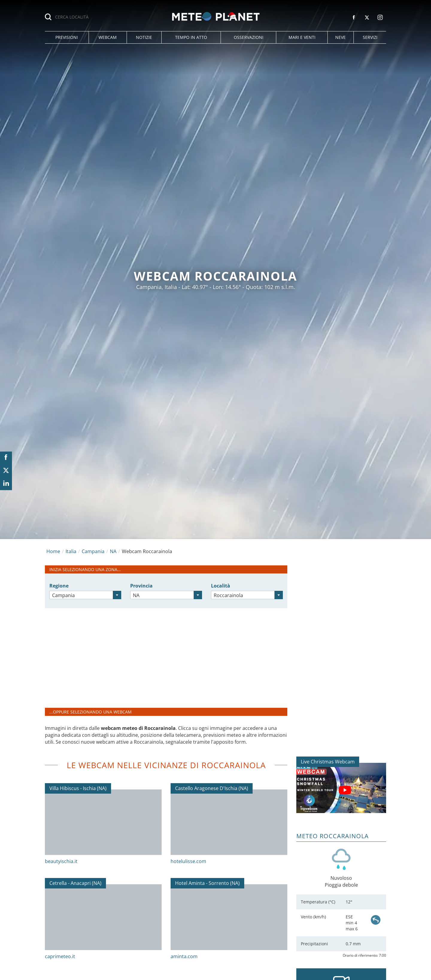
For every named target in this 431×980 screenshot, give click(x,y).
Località (221, 586)
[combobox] (85, 595)
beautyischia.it (61, 861)
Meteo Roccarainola (333, 836)
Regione (59, 586)
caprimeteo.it (60, 956)
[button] (67, 37)
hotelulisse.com (188, 861)
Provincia (141, 586)
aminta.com (184, 956)
